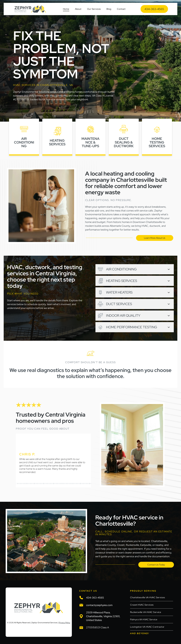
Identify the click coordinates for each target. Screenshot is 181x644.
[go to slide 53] (91, 484)
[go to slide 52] (89, 484)
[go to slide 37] (68, 484)
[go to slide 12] (32, 484)
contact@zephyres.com (99, 605)
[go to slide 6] (23, 484)
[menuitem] (66, 9)
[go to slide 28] (55, 484)
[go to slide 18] (40, 484)
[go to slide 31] (59, 484)
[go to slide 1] (16, 484)
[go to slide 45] (79, 484)
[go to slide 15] (36, 484)
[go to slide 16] (38, 484)
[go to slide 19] (42, 484)
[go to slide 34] (63, 484)
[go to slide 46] (81, 484)
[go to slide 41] (74, 484)
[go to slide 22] (46, 484)
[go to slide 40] (72, 484)
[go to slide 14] (35, 484)
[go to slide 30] (58, 484)
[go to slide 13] (33, 484)
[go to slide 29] (56, 484)
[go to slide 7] (25, 484)
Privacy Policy (64, 623)
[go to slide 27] (53, 484)
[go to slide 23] (48, 484)
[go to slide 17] (39, 484)
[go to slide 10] (29, 484)
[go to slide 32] (61, 484)
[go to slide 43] (76, 484)
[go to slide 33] (62, 484)
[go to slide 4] (20, 484)
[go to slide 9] (28, 484)
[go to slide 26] (52, 484)
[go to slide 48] (84, 484)
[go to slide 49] (85, 484)
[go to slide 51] (88, 484)
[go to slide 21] (45, 484)
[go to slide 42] (75, 484)
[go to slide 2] (18, 484)
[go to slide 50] (86, 484)
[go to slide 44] (78, 484)
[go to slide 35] (65, 484)
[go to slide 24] (49, 484)
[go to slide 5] (22, 484)
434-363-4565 (95, 598)
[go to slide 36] (66, 484)
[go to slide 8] (26, 484)
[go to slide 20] (43, 484)
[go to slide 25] (50, 484)
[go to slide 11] (30, 484)
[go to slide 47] (82, 484)
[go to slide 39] (71, 484)
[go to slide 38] (69, 484)
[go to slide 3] (19, 484)
